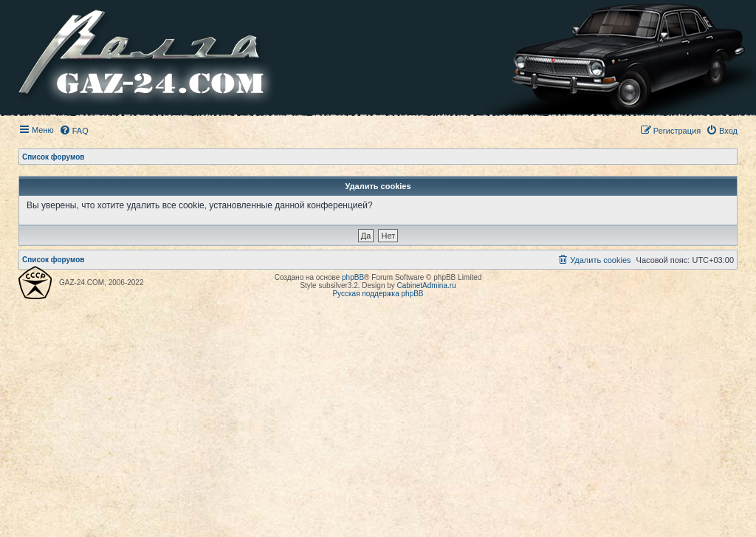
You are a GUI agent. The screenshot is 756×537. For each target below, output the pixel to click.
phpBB (353, 277)
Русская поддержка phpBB (378, 294)
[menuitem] (74, 131)
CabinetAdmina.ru (427, 285)
